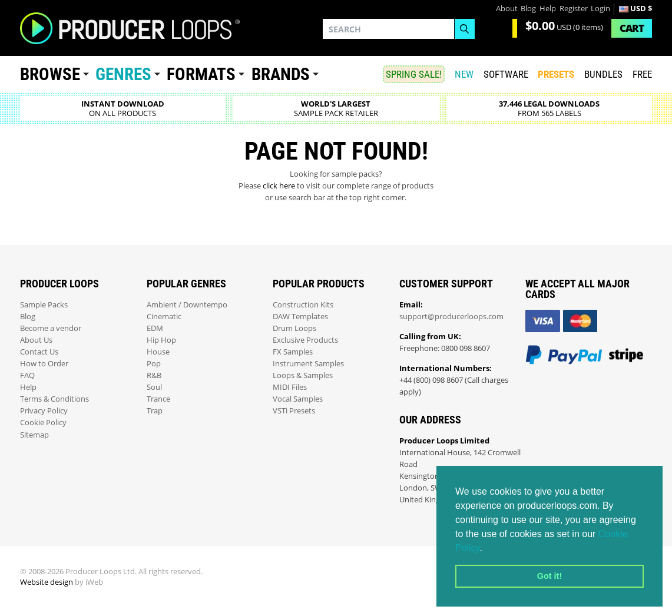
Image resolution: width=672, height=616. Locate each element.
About (507, 9)
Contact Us (39, 352)
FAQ (27, 375)
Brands (281, 74)
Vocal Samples (298, 399)
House (158, 352)
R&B (154, 375)
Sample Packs (44, 305)
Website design (47, 582)
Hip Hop (161, 340)
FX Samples (293, 352)
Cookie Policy (43, 423)
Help (548, 9)
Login (600, 9)
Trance (158, 399)
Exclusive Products (305, 340)
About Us (36, 340)
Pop (154, 364)
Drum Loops (294, 328)
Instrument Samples (308, 364)
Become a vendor (51, 328)
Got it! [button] (549, 576)
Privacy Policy (44, 411)
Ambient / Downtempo (187, 305)
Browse (50, 74)
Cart (632, 28)
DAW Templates (300, 317)
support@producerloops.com (451, 317)
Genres (123, 74)
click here (279, 186)
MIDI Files (290, 387)
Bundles (603, 74)
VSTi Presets (294, 411)
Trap (155, 411)
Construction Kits (303, 305)
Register (574, 9)
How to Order (44, 364)
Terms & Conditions (54, 399)
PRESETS (556, 74)
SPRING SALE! (414, 74)
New (464, 74)
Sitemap (34, 435)
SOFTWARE (506, 74)
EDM (155, 328)
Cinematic (164, 317)
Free (642, 74)
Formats (201, 74)
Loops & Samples (303, 375)
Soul (154, 387)
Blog (528, 9)
